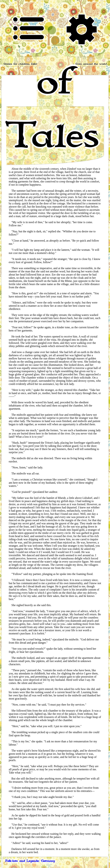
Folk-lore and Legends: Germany (30, 861)
